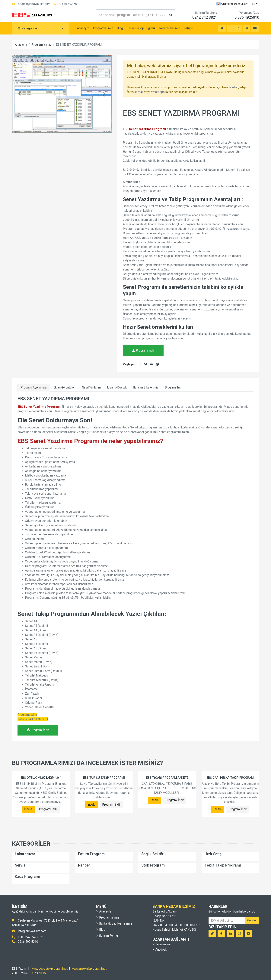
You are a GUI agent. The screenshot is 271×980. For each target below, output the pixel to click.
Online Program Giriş (231, 4)
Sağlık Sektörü (153, 854)
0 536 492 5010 (70, 4)
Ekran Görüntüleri (64, 387)
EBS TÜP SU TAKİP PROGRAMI (104, 778)
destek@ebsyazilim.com (34, 4)
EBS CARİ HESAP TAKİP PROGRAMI (230, 778)
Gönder (252, 920)
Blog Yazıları (173, 387)
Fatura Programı (92, 854)
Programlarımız (103, 28)
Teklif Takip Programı (223, 865)
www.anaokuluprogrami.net (89, 969)
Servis (20, 865)
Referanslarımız (170, 28)
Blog (120, 28)
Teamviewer (162, 944)
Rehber (84, 865)
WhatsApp (158, 92)
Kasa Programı (27, 877)
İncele (28, 809)
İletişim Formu (107, 936)
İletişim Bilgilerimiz (146, 387)
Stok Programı (153, 865)
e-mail (139, 92)
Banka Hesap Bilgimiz (141, 28)
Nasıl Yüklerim (91, 387)
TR (253, 4)
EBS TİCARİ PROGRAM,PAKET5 (167, 778)
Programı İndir (143, 351)
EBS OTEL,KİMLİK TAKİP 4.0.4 (41, 778)
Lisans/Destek (117, 387)
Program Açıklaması (34, 387)
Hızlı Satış (213, 854)
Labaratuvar (25, 854)
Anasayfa (83, 28)
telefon (234, 87)
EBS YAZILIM (38, 973)
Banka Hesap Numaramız (114, 924)
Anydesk (160, 950)
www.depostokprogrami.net (49, 969)
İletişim (189, 28)
